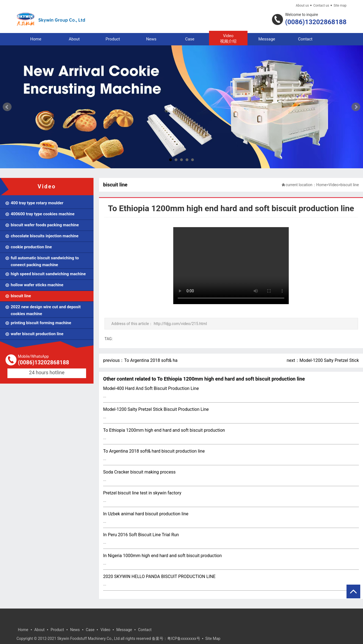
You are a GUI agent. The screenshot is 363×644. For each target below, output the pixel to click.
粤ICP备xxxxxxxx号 (184, 639)
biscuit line (350, 185)
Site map (340, 5)
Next (356, 107)
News (151, 39)
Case (190, 39)
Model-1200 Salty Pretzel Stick (329, 360)
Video (228, 39)
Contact (305, 39)
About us (302, 5)
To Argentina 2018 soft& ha (151, 360)
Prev (7, 107)
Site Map (213, 639)
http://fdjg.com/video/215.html (180, 324)
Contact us (321, 5)
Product (113, 39)
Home (36, 39)
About (74, 39)
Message (267, 39)
